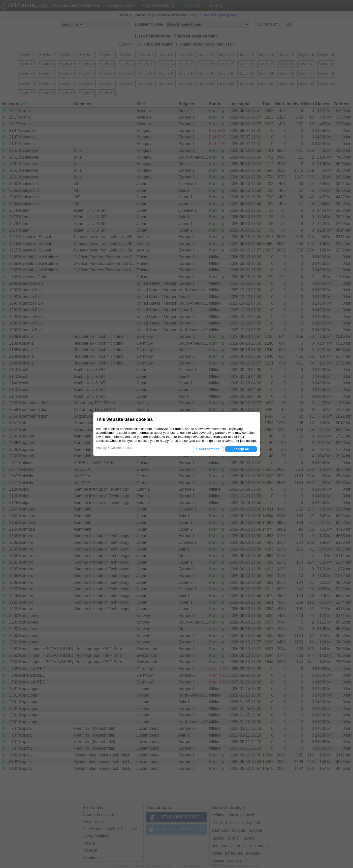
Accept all (241, 449)
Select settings (208, 449)
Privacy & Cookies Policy (114, 448)
